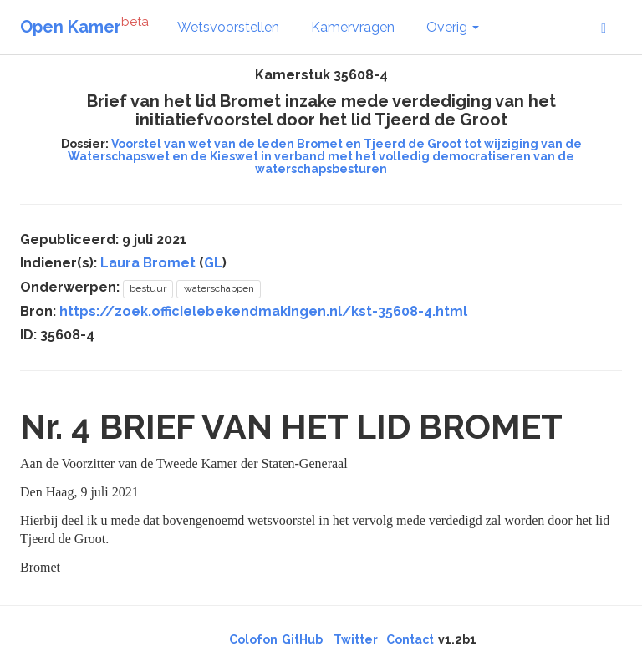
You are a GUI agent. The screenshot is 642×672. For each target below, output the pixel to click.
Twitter (356, 639)
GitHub (302, 639)
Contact (410, 639)
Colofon (253, 639)
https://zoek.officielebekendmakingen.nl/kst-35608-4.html (263, 311)
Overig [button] (453, 27)
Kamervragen (353, 27)
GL (213, 263)
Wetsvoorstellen (228, 27)
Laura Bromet (148, 263)
